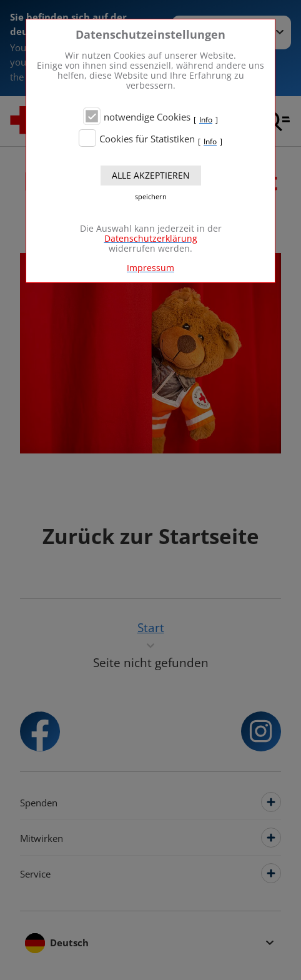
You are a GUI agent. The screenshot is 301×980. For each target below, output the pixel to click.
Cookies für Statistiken (147, 139)
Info (206, 120)
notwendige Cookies (147, 117)
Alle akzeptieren (151, 175)
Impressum (150, 268)
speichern (151, 197)
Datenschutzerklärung (151, 238)
